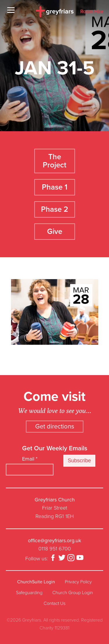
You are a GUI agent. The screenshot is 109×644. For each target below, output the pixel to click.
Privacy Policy (78, 582)
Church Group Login (73, 593)
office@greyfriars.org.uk (54, 540)
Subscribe (79, 461)
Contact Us (54, 603)
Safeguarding (29, 593)
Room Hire (92, 12)
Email (30, 459)
